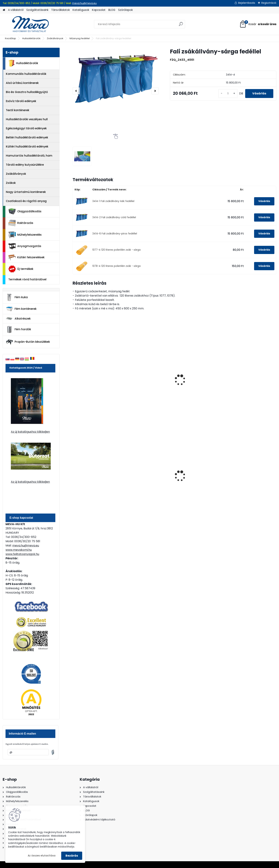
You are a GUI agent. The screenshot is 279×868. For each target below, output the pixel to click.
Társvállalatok (60, 10)
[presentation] (76, 91)
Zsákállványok (55, 38)
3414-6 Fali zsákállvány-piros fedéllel (115, 234)
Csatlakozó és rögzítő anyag (26, 201)
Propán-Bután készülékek (28, 342)
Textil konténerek (18, 110)
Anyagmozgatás (25, 246)
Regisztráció (269, 3)
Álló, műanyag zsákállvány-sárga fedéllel (198, 387)
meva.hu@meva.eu (84, 3)
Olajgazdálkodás (25, 212)
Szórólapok (125, 10)
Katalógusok (81, 10)
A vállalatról (16, 10)
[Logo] (27, 24)
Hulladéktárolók (31, 38)
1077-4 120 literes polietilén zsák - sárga (116, 250)
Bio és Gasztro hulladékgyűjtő (27, 92)
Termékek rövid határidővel (27, 279)
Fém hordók (18, 330)
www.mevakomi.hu (19, 550)
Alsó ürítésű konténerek (22, 83)
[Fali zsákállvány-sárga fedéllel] (116, 76)
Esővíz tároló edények (21, 101)
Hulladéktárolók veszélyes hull (27, 119)
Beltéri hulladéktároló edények (27, 137)
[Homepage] (4, 10)
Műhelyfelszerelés (25, 235)
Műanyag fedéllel (80, 38)
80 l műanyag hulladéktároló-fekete (199, 480)
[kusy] (228, 94)
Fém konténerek (21, 309)
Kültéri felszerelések (26, 257)
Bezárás (72, 856)
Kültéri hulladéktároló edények (27, 147)
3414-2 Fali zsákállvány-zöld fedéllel (114, 217)
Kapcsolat (99, 10)
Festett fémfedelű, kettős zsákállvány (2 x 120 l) (247, 370)
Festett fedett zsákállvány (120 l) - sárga (148, 387)
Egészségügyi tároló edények (26, 128)
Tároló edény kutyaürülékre (25, 165)
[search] (181, 25)
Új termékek (21, 269)
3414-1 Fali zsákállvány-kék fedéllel (113, 201)
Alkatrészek (18, 319)
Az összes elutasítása (42, 856)
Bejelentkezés (247, 3)
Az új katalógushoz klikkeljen (30, 432)
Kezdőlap (10, 38)
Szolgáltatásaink (37, 10)
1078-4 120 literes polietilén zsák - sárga (116, 266)
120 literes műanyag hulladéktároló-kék (141, 480)
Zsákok (11, 183)
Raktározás (21, 223)
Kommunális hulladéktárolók (26, 74)
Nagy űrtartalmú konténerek (26, 192)
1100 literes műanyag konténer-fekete (252, 480)
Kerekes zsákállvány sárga (94, 376)
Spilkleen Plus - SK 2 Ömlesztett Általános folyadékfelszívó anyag (97, 482)
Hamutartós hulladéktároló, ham (29, 156)
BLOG (112, 10)
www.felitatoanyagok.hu (22, 554)
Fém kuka (17, 297)
